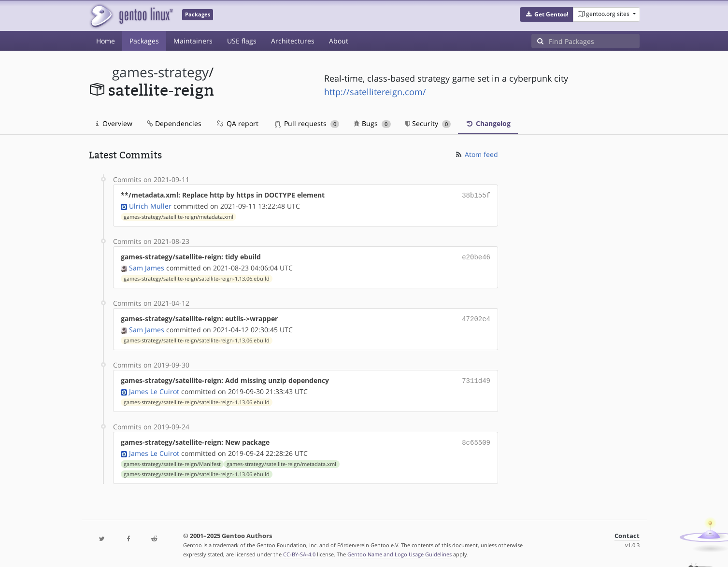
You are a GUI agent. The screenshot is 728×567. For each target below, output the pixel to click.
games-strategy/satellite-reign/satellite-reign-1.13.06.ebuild (197, 277)
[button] (547, 14)
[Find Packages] (594, 41)
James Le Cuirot (154, 388)
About (339, 41)
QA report (237, 123)
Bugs (372, 123)
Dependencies (174, 123)
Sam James (147, 266)
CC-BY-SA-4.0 (299, 549)
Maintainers (193, 41)
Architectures (293, 41)
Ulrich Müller (150, 205)
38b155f (476, 195)
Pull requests (307, 123)
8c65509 (476, 438)
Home (106, 41)
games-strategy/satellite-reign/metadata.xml (178, 216)
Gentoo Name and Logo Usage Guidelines (400, 549)
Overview (114, 123)
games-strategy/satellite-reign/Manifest (172, 459)
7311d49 (476, 377)
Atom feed (476, 154)
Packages (144, 41)
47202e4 (476, 317)
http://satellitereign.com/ (375, 92)
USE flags (242, 41)
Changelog (488, 123)
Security (428, 123)
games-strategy (160, 72)
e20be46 (476, 256)
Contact (627, 531)
